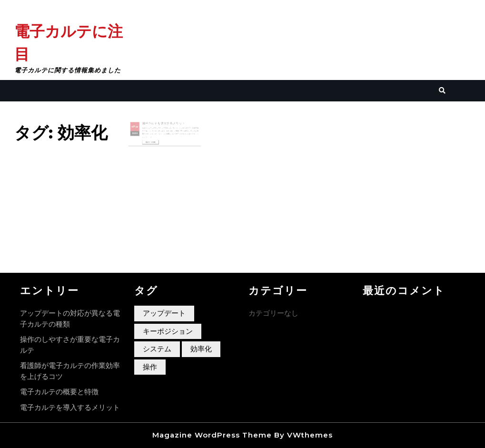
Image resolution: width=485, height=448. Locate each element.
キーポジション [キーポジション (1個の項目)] (168, 331)
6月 (138, 128)
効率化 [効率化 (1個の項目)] (201, 349)
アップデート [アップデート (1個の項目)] (164, 313)
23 (141, 128)
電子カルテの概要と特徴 (59, 392)
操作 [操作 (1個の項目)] (150, 367)
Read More (154, 141)
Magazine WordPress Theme (212, 435)
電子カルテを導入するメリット (163, 125)
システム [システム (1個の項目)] (157, 349)
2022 (139, 133)
